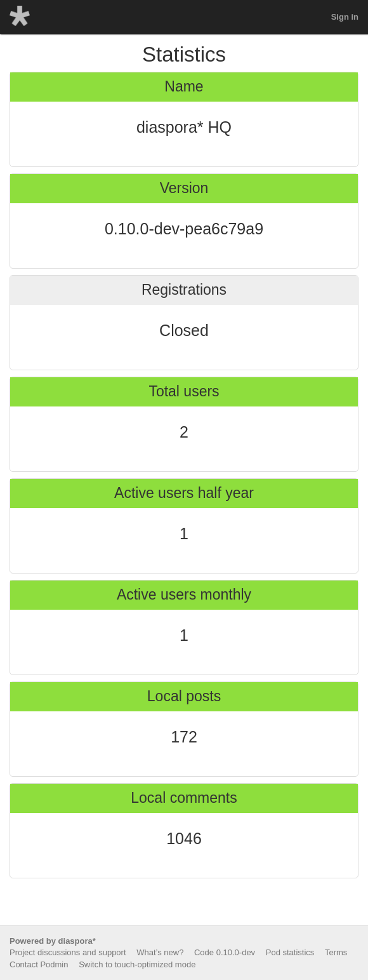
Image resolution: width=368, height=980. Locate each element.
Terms (336, 952)
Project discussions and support (68, 952)
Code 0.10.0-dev (225, 952)
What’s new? (160, 952)
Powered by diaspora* (53, 941)
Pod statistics (290, 952)
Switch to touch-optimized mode (137, 964)
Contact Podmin (39, 964)
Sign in (345, 17)
